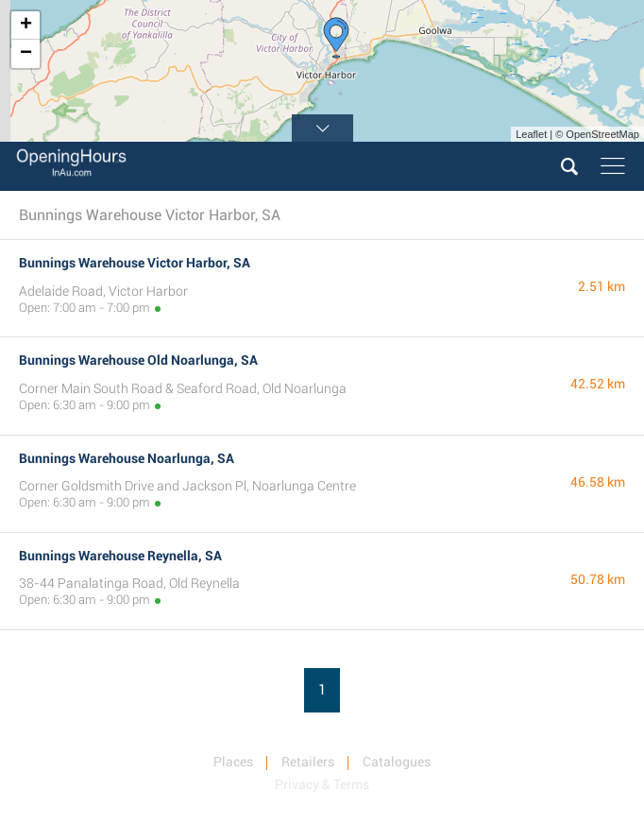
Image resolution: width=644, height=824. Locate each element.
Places (233, 762)
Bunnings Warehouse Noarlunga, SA (127, 458)
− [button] (26, 54)
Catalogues (397, 762)
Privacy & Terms (322, 784)
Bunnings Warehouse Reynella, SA (120, 556)
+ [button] (26, 26)
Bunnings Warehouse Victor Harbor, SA (135, 263)
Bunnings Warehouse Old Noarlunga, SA (138, 360)
